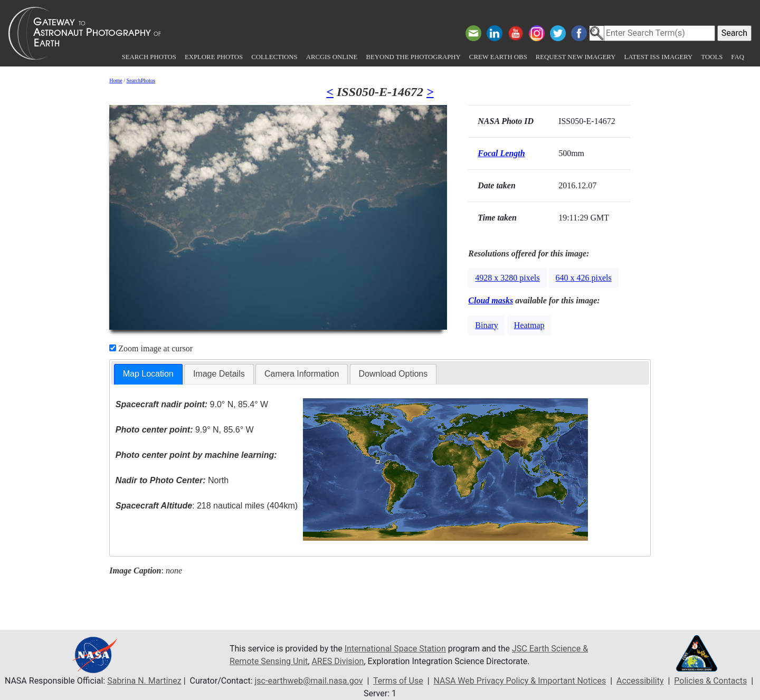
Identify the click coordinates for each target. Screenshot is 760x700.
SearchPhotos (141, 80)
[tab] (148, 374)
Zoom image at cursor (151, 348)
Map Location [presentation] (148, 374)
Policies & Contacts (710, 681)
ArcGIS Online (332, 57)
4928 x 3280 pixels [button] (507, 278)
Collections (274, 57)
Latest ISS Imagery (658, 57)
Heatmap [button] (529, 325)
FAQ (738, 57)
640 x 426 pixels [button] (584, 278)
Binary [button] (487, 325)
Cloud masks (491, 300)
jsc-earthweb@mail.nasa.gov (309, 681)
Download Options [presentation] (393, 374)
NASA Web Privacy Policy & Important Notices (520, 681)
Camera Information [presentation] (302, 374)
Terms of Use (398, 681)
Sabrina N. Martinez (144, 681)
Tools (712, 57)
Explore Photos (214, 57)
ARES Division (338, 661)
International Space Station (395, 649)
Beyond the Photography (413, 57)
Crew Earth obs (498, 57)
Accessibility (640, 681)
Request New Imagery (576, 57)
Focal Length (501, 153)
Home (116, 80)
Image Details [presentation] (219, 374)
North (172, 480)
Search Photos (149, 57)
